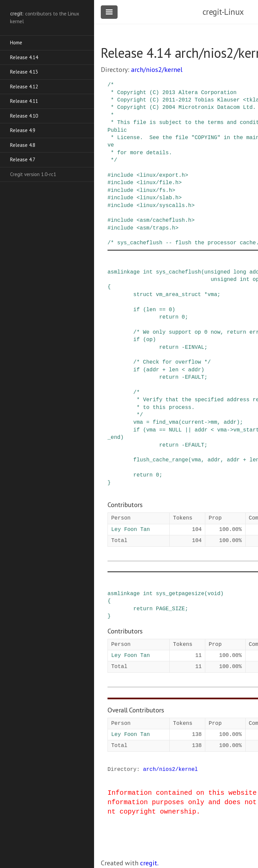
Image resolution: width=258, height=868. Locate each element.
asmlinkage (124, 272)
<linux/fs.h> (156, 191)
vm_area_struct (178, 295)
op (149, 340)
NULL (175, 430)
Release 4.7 (23, 159)
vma (212, 295)
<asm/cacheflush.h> (165, 220)
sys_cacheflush (178, 272)
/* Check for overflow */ (172, 362)
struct (143, 295)
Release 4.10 (24, 116)
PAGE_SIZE (170, 609)
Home (16, 43)
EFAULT (195, 377)
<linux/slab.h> (159, 198)
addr (153, 370)
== (162, 310)
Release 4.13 (24, 72)
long (240, 272)
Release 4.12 (24, 87)
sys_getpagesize (180, 594)
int (148, 272)
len (151, 310)
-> (207, 422)
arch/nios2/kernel (157, 70)
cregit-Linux (223, 12)
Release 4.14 (24, 57)
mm (214, 422)
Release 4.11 (24, 101)
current (193, 422)
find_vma (165, 422)
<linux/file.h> (159, 183)
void (214, 594)
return (169, 317)
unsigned (217, 272)
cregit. (149, 863)
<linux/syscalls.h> (165, 206)
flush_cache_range (161, 460)
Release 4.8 (23, 145)
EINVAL (195, 347)
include (122, 175)
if (137, 310)
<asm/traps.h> (157, 228)
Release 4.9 (23, 130)
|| (188, 430)
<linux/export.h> (162, 175)
